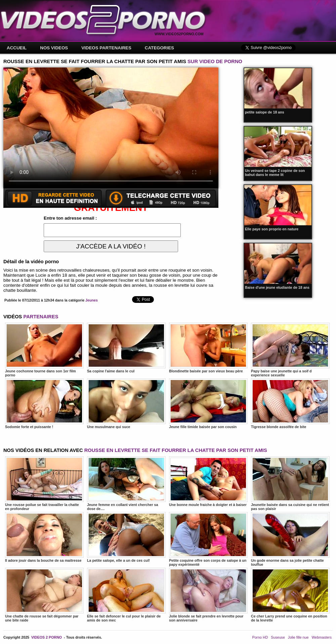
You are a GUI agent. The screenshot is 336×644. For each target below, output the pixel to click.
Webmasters (322, 637)
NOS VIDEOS (54, 48)
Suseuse (278, 637)
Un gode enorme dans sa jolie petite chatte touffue (290, 539)
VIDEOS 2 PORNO (47, 637)
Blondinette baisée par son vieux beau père (208, 348)
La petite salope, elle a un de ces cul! (126, 537)
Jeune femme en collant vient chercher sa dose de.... (126, 484)
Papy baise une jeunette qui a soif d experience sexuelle (290, 350)
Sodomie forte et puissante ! (44, 404)
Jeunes (92, 300)
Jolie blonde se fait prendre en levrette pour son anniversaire (208, 595)
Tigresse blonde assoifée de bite (290, 404)
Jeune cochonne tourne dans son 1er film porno (44, 350)
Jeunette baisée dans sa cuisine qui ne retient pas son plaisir (290, 484)
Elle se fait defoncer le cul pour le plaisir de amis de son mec (126, 595)
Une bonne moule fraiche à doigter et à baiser (208, 481)
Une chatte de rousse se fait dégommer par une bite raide (44, 595)
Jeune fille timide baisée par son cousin (208, 404)
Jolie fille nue (298, 637)
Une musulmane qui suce (126, 404)
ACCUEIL (17, 48)
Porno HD (260, 637)
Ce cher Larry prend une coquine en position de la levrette (290, 595)
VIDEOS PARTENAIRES (106, 48)
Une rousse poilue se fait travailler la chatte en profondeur (44, 484)
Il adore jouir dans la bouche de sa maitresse (44, 537)
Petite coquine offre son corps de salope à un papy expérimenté (208, 539)
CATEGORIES (159, 48)
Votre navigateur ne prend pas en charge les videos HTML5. (111, 128)
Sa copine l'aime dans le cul (126, 348)
